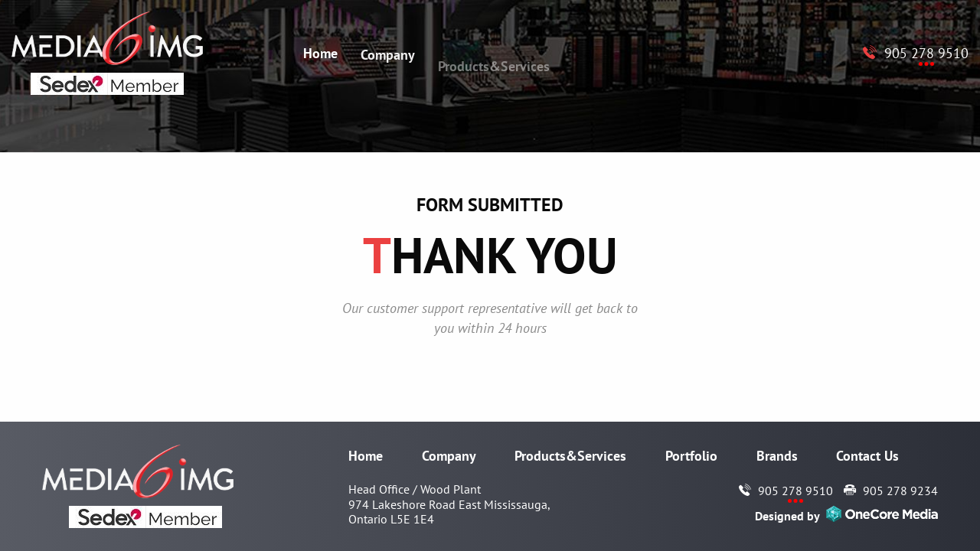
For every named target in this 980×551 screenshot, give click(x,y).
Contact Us (867, 456)
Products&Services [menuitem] (494, 72)
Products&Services (570, 456)
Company (449, 456)
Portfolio (691, 456)
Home (366, 456)
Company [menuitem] (388, 57)
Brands (777, 456)
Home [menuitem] (320, 53)
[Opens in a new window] (882, 516)
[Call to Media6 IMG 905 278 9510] (916, 53)
